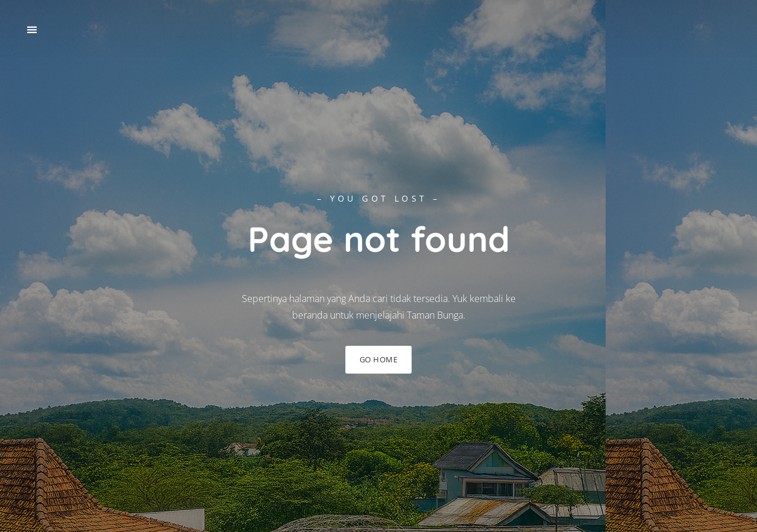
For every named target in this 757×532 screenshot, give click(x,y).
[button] (32, 30)
